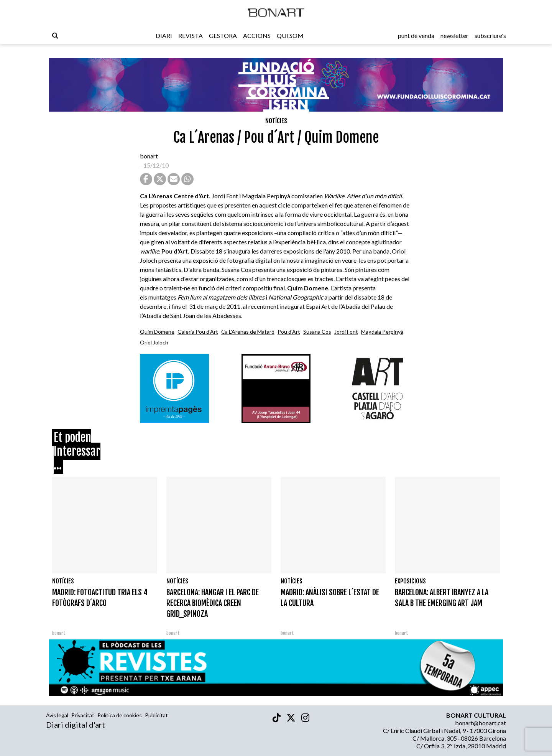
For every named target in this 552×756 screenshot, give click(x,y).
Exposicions (410, 581)
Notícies (276, 121)
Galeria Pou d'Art (198, 332)
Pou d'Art (289, 332)
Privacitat (83, 715)
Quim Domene (157, 332)
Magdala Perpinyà (382, 332)
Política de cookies (120, 715)
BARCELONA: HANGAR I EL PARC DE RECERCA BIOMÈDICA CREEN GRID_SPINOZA (213, 603)
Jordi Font (346, 332)
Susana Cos (317, 332)
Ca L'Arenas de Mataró (248, 332)
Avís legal (57, 715)
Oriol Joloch (154, 342)
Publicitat (156, 715)
